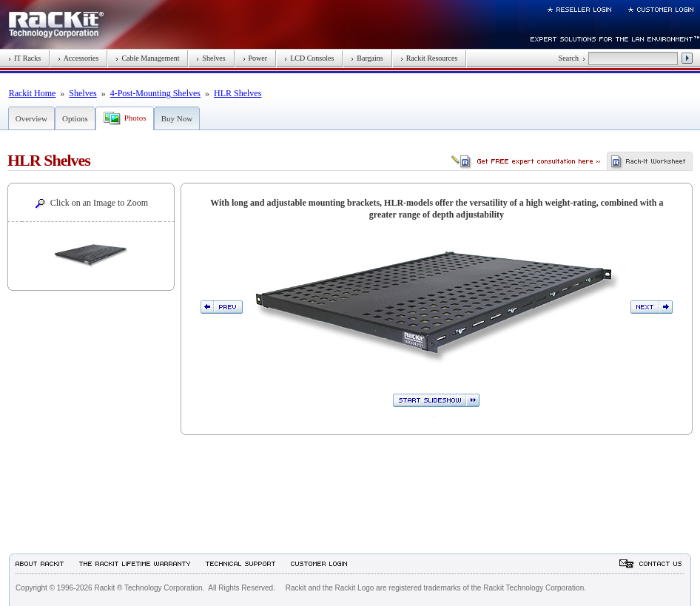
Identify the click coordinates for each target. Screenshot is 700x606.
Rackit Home (33, 93)
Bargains (367, 58)
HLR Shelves (238, 93)
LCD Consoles (309, 58)
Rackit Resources (429, 58)
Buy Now (177, 118)
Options (75, 118)
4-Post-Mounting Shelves (155, 93)
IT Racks (24, 58)
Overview (31, 118)
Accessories (78, 58)
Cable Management (147, 58)
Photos (135, 118)
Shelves (211, 58)
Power (255, 58)
